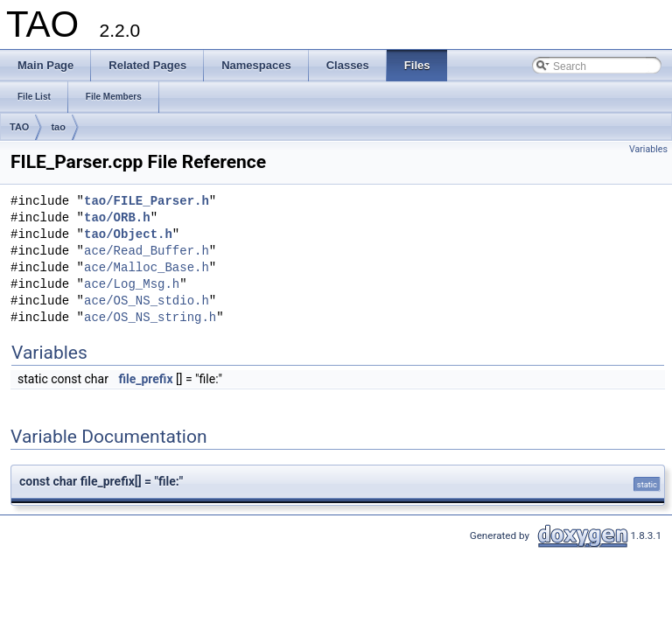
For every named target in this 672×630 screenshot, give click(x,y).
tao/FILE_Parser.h (147, 202)
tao (58, 127)
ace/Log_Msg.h (132, 285)
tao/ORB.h (117, 218)
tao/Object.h (128, 235)
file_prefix (145, 379)
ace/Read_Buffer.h (147, 252)
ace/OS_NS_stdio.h (147, 301)
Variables (648, 149)
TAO (19, 127)
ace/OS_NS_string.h (150, 318)
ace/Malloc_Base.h (147, 268)
